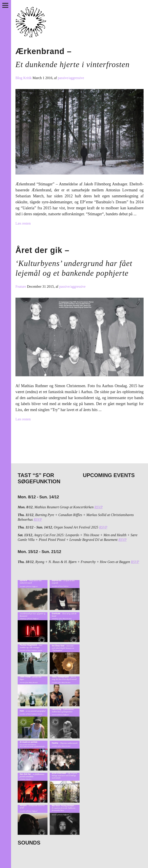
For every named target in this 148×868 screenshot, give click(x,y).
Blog (19, 78)
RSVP (98, 507)
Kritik (28, 78)
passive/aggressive (71, 78)
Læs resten (23, 223)
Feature (21, 286)
